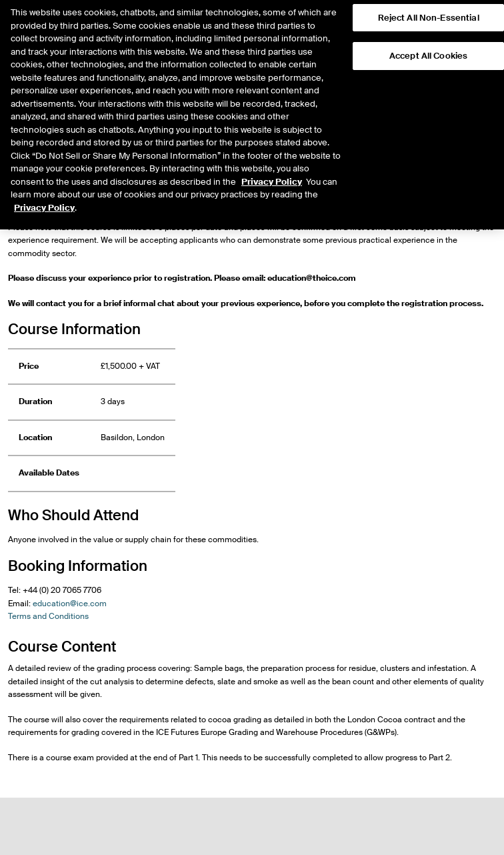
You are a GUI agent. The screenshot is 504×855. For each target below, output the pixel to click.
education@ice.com (70, 604)
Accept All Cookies (428, 41)
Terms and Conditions (48, 616)
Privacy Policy (272, 166)
